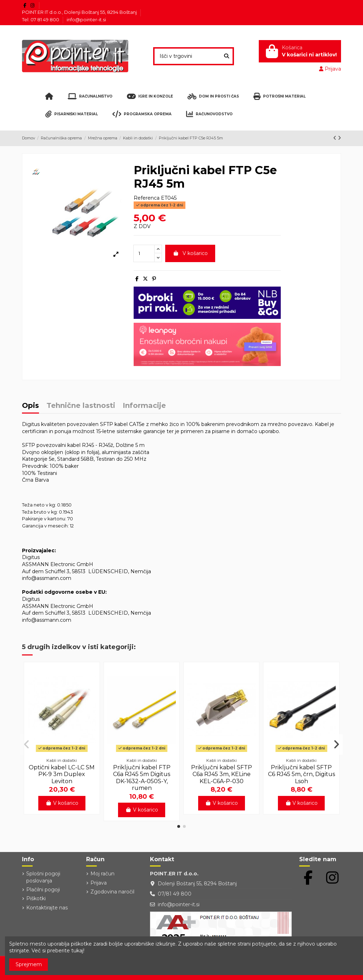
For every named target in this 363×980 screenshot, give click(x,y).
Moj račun (102, 874)
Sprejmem (29, 964)
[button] (179, 826)
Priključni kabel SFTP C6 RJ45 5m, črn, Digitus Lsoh (301, 774)
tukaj (77, 951)
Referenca (147, 198)
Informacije (144, 406)
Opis (30, 406)
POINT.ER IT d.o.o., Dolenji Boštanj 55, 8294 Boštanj (80, 12)
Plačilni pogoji (43, 890)
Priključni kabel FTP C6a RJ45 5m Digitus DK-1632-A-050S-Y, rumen (142, 778)
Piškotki (36, 898)
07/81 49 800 (175, 894)
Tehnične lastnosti (81, 406)
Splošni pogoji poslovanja (43, 877)
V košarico (190, 253)
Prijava (99, 883)
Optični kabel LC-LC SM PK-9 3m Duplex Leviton (62, 774)
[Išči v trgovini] (227, 56)
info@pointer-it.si (86, 20)
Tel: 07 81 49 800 (41, 20)
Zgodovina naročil (112, 892)
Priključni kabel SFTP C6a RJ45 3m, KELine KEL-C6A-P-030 (222, 774)
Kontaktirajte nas (47, 908)
